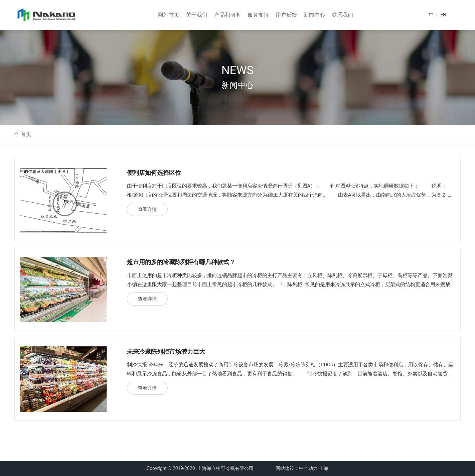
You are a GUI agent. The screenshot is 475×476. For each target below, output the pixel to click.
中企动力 (308, 468)
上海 (324, 468)
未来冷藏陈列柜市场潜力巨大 (166, 351)
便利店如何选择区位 (154, 173)
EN (443, 15)
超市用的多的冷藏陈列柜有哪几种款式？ (181, 262)
